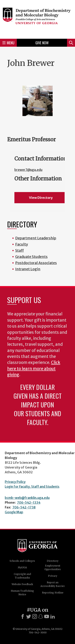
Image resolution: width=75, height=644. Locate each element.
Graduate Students (31, 257)
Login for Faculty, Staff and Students (32, 486)
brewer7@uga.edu (28, 170)
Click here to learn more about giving (34, 369)
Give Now (42, 43)
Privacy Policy (15, 482)
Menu (8, 43)
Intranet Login (28, 269)
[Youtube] (47, 616)
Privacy (53, 576)
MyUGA (22, 567)
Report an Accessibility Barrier (53, 584)
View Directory (41, 198)
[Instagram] (35, 616)
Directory (53, 561)
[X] (29, 616)
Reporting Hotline (53, 593)
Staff (19, 250)
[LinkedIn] (53, 616)
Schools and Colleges (22, 561)
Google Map (14, 512)
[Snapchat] (41, 616)
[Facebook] (23, 616)
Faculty (22, 244)
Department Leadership (36, 238)
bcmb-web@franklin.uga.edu (27, 498)
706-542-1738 (24, 507)
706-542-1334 (29, 502)
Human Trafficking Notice (22, 593)
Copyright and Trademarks (22, 576)
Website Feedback (22, 584)
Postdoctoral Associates (36, 263)
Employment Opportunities (53, 567)
